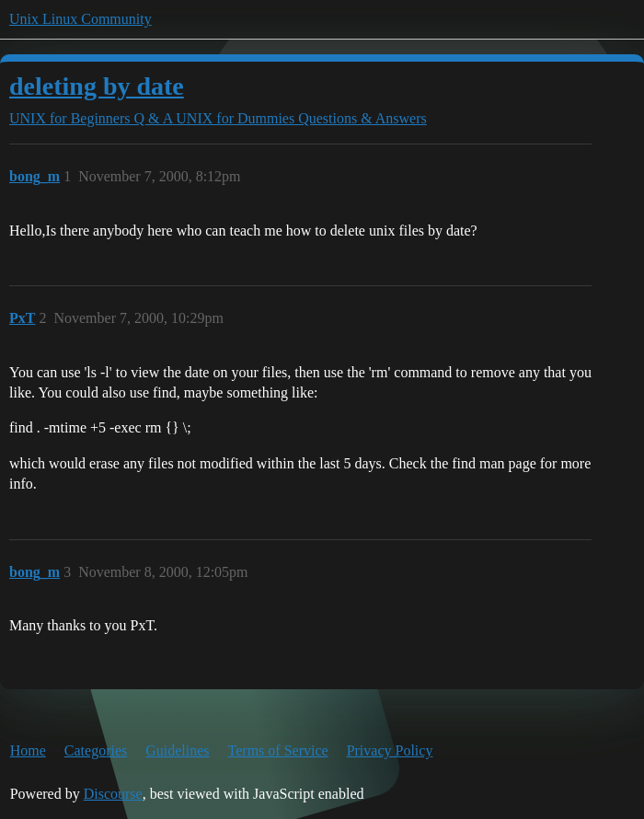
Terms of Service (278, 750)
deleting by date (97, 86)
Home (28, 750)
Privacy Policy (390, 750)
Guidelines (177, 750)
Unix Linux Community (80, 19)
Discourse (113, 794)
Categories (96, 750)
